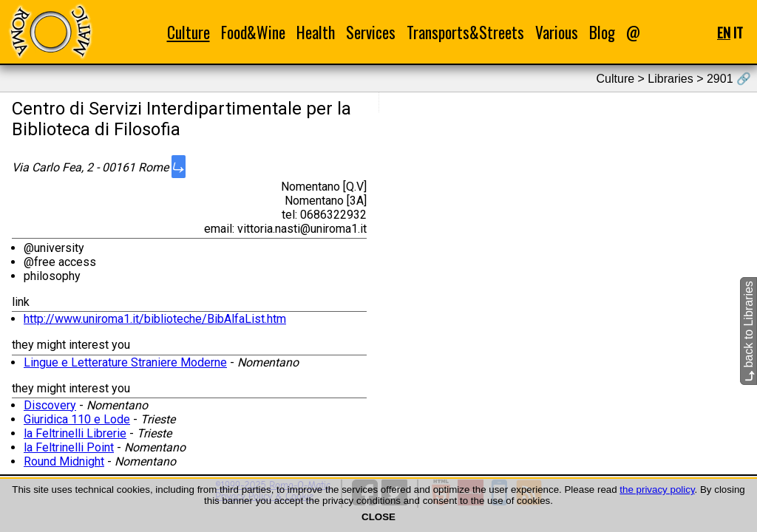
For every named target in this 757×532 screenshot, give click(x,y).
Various (557, 32)
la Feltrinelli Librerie (75, 433)
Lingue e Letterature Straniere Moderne (125, 362)
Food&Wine (253, 32)
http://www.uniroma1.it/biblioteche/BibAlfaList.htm (155, 319)
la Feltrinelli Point (69, 447)
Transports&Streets (465, 32)
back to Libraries (748, 331)
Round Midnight (64, 461)
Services (371, 32)
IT (738, 32)
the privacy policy (657, 490)
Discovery (50, 405)
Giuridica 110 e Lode (77, 419)
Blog (602, 32)
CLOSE (378, 517)
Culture (189, 32)
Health (316, 32)
